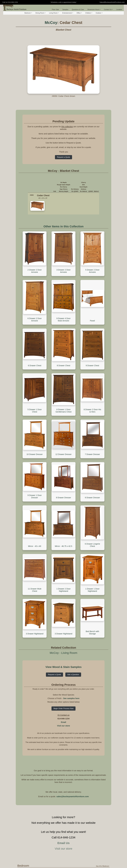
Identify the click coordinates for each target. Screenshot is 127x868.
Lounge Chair (79, 839)
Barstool (96, 746)
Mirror (94, 792)
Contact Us (108, 9)
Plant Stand (60, 789)
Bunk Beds (60, 713)
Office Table (78, 845)
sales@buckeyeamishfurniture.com (73, 630)
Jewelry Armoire (98, 707)
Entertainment (68, 13)
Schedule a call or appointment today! (63, 2)
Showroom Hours (94, 9)
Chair (76, 782)
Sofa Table (60, 782)
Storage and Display (62, 740)
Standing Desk (61, 853)
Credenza (96, 842)
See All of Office (104, 829)
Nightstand (78, 707)
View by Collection (34, 705)
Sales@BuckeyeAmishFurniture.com (112, 2)
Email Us (64, 677)
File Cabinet (97, 839)
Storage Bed (60, 716)
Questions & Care (78, 9)
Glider (77, 788)
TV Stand (58, 811)
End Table (59, 779)
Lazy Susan (96, 759)
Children (89, 13)
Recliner (77, 785)
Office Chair (78, 842)
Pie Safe (59, 755)
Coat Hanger (97, 785)
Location (119, 9)
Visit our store (63, 559)
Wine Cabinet (61, 752)
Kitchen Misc (60, 758)
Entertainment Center (79, 813)
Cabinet (96, 848)
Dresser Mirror (98, 720)
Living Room (54, 13)
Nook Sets (96, 756)
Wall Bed (59, 725)
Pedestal (77, 746)
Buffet (58, 749)
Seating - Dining (98, 740)
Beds (57, 704)
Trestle (77, 749)
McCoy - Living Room (64, 486)
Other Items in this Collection (64, 226)
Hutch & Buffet (61, 743)
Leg (76, 743)
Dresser (77, 710)
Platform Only (61, 719)
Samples (65, 9)
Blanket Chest (79, 716)
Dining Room (40, 13)
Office (79, 13)
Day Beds (59, 722)
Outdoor (99, 13)
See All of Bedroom (103, 700)
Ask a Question (73, 508)
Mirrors (95, 717)
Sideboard (59, 746)
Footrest (77, 794)
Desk (57, 832)
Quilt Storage (97, 782)
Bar (76, 752)
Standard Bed (61, 707)
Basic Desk (60, 835)
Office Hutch (97, 845)
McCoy (51, 23)
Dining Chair (97, 743)
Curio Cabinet (98, 779)
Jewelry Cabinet (98, 710)
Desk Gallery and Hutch (62, 846)
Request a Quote (63, 157)
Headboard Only (62, 710)
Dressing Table (98, 713)
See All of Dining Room (101, 736)
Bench (95, 749)
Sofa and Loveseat (81, 779)
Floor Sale (55, 9)
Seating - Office (79, 832)
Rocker (77, 791)
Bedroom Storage (80, 704)
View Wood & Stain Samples (63, 501)
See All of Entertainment (101, 807)
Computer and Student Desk (61, 857)
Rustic (77, 758)
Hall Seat (96, 789)
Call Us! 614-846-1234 (10, 2)
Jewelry (95, 704)
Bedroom (28, 13)
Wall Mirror (97, 726)
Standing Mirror (98, 723)
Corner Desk (60, 850)
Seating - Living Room (79, 774)
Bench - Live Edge (99, 752)
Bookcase (96, 835)
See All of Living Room (101, 769)
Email (63, 556)
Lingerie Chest (79, 722)
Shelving (96, 776)
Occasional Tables (62, 773)
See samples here (71, 532)
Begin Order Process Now (63, 542)
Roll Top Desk (61, 842)
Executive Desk (61, 839)
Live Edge (78, 755)
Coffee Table (60, 776)
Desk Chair (78, 835)
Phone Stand (60, 785)
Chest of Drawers (80, 713)
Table (75, 740)
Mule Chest (78, 719)
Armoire (77, 725)
